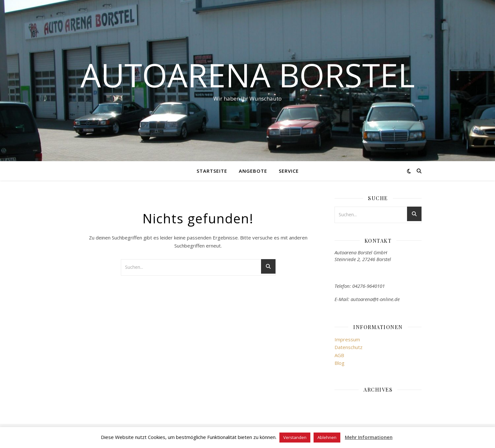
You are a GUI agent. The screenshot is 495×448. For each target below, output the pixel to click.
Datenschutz (349, 347)
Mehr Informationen (369, 437)
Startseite (212, 171)
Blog (340, 363)
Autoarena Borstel (248, 75)
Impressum (347, 339)
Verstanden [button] (295, 437)
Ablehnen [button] (327, 437)
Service (289, 171)
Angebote (253, 171)
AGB (339, 355)
